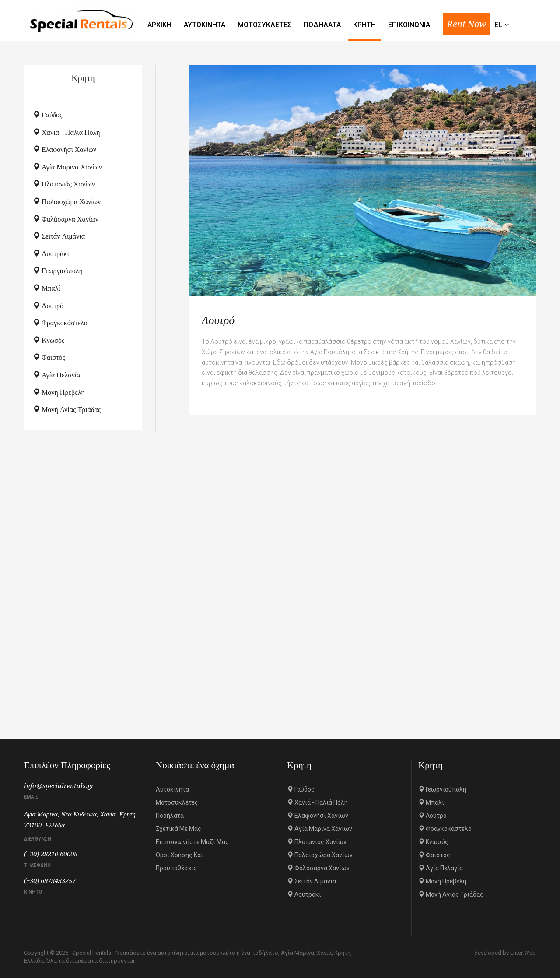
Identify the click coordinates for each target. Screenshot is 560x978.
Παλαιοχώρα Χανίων (67, 202)
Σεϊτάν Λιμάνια (59, 236)
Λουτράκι (51, 254)
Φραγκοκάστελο (60, 323)
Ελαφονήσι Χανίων (65, 150)
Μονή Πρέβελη (59, 392)
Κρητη (364, 25)
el (502, 25)
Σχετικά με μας (178, 829)
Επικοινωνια (409, 25)
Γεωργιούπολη (58, 271)
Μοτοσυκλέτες (177, 802)
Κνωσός (49, 340)
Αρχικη (159, 25)
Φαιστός (49, 357)
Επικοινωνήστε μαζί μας (192, 842)
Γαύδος (47, 115)
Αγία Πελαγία (56, 375)
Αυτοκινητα (205, 25)
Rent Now (467, 24)
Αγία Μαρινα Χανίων (67, 167)
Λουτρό (48, 306)
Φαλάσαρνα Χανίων (66, 219)
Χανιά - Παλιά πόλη (66, 132)
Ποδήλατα (170, 816)
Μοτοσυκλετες (264, 25)
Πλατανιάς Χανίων (64, 184)
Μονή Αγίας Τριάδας (67, 410)
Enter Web (523, 953)
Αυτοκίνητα (172, 789)
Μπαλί (47, 288)
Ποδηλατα (322, 25)
